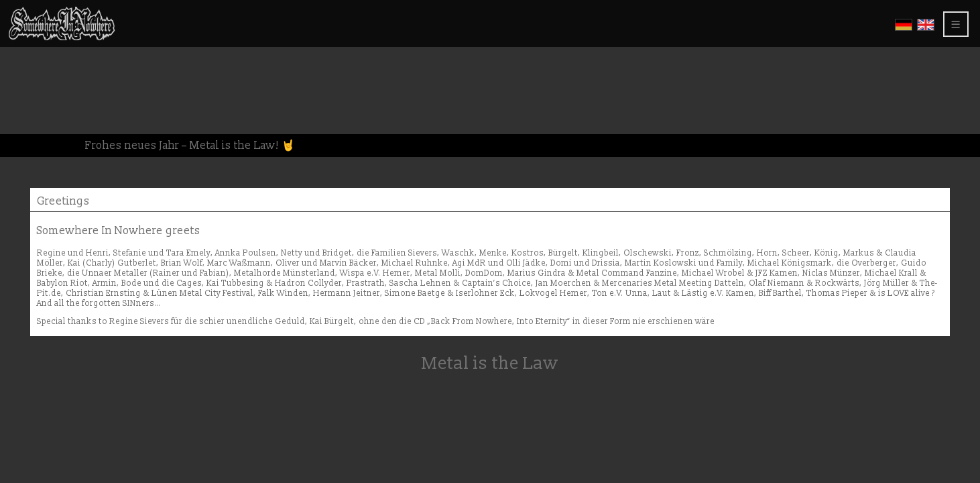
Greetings (40, 97)
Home (28, 29)
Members (36, 143)
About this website (61, 120)
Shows (30, 86)
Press (27, 108)
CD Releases (43, 51)
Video (28, 74)
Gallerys (38, 63)
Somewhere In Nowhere (76, 40)
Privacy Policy (55, 131)
